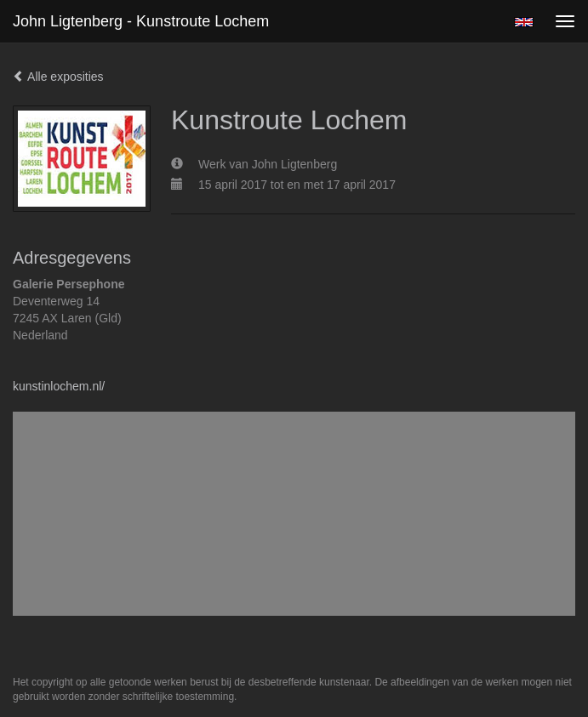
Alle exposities (58, 77)
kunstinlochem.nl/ (59, 386)
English (524, 22)
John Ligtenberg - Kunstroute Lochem (141, 21)
